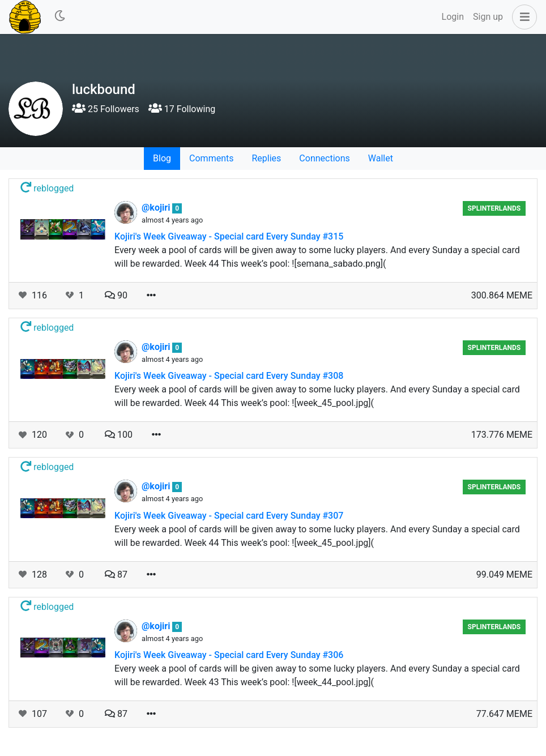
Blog (162, 158)
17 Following (182, 109)
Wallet (381, 158)
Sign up (488, 17)
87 (116, 575)
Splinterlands (494, 208)
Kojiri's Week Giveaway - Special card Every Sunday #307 (229, 516)
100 (119, 435)
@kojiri (157, 208)
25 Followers (106, 109)
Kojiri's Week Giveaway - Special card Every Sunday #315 (229, 236)
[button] (522, 17)
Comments (211, 158)
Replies (266, 158)
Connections (324, 158)
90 (116, 295)
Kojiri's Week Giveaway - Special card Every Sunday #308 (229, 376)
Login (453, 17)
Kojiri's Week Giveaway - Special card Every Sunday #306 (229, 655)
